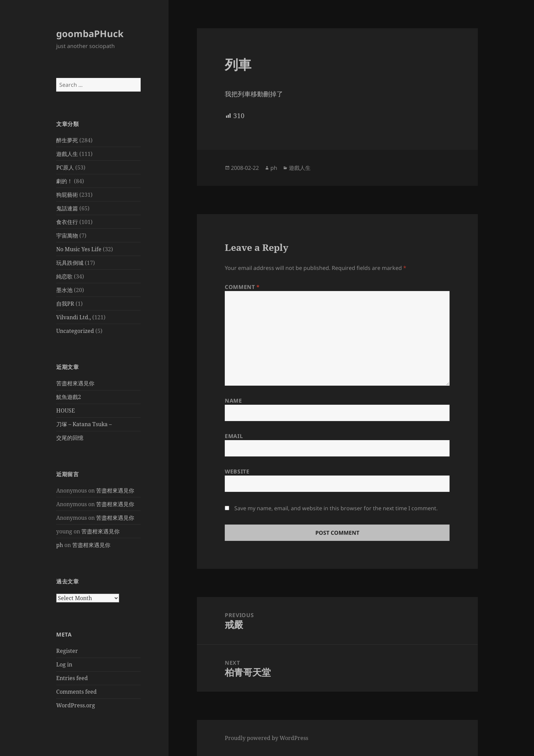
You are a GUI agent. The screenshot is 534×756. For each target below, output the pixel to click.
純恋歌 (64, 276)
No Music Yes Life (79, 249)
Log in (64, 664)
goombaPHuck (90, 34)
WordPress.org (76, 705)
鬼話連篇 (67, 208)
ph (60, 545)
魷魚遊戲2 (69, 397)
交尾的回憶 (70, 438)
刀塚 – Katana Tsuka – (84, 424)
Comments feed (76, 692)
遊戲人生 (67, 154)
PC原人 (65, 167)
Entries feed (72, 678)
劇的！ (64, 181)
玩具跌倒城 (70, 263)
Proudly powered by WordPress (266, 738)
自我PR (65, 304)
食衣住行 (67, 222)
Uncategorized (75, 331)
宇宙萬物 (67, 236)
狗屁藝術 (67, 195)
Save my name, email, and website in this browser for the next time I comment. (336, 508)
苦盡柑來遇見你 (75, 383)
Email (234, 436)
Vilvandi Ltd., (74, 317)
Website (237, 471)
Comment (242, 287)
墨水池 (64, 290)
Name (233, 401)
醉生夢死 (67, 140)
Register (67, 651)
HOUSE (66, 411)
